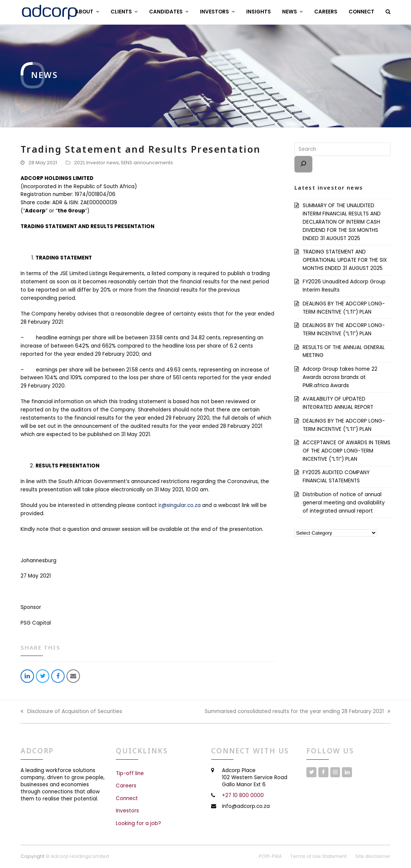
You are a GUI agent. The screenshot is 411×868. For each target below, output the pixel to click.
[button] (388, 12)
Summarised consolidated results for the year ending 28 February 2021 (298, 712)
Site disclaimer (373, 856)
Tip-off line (130, 773)
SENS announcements (147, 163)
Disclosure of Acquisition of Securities (71, 712)
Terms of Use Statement (319, 856)
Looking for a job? (138, 823)
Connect (127, 798)
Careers (126, 786)
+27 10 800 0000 (243, 795)
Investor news (103, 163)
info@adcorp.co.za (246, 806)
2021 (79, 163)
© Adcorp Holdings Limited (77, 856)
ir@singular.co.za (180, 505)
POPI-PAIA (270, 856)
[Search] (303, 164)
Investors (127, 811)
